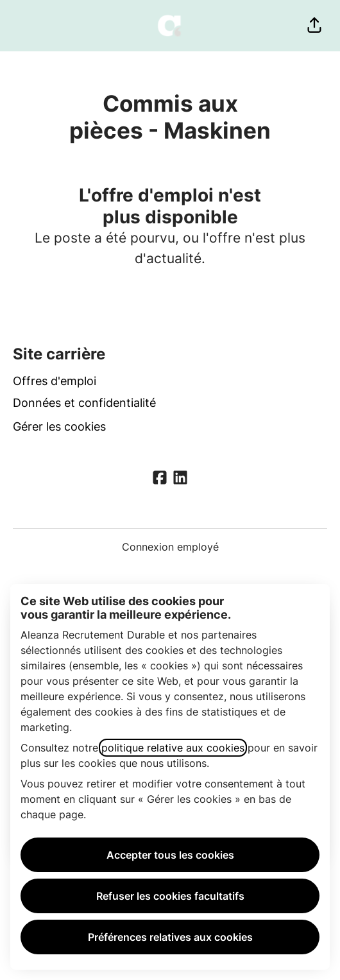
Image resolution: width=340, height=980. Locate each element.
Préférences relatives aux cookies (170, 937)
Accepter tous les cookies (170, 855)
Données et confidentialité (84, 403)
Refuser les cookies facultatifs (170, 896)
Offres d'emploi (55, 381)
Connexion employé (170, 547)
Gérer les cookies (59, 426)
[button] (314, 26)
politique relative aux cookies (173, 748)
